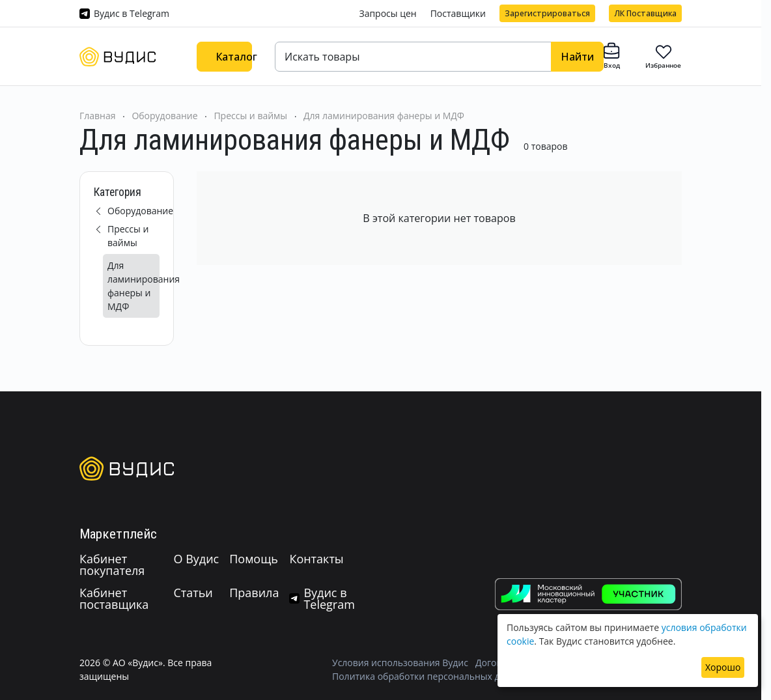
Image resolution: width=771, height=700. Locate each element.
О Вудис (196, 559)
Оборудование (164, 116)
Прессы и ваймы (250, 116)
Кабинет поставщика (114, 598)
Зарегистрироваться (547, 13)
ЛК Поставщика (645, 13)
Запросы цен (387, 13)
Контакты (316, 559)
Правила (254, 593)
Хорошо (723, 667)
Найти (577, 57)
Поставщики (458, 13)
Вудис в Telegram (132, 13)
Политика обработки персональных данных (430, 676)
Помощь (254, 559)
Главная (98, 116)
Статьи (193, 593)
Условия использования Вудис (400, 663)
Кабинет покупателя (112, 565)
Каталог (234, 57)
